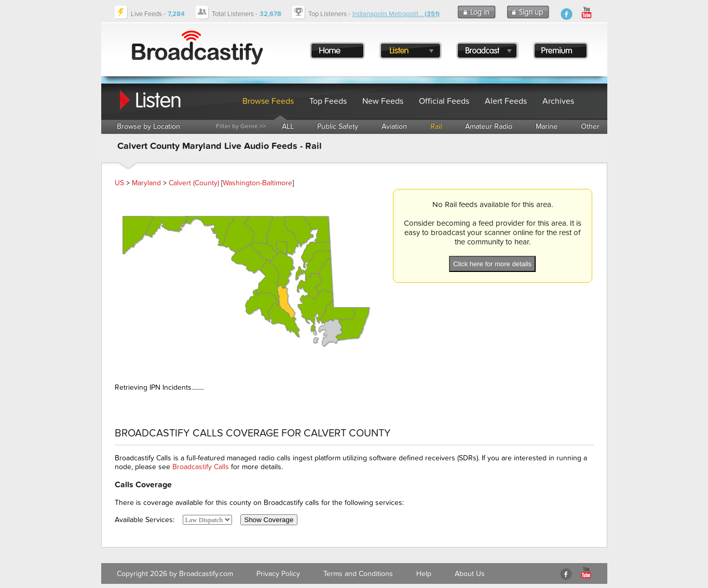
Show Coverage (269, 520)
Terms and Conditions (358, 574)
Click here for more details (492, 264)
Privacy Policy (278, 574)
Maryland (146, 183)
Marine (547, 126)
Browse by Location (148, 126)
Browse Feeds (268, 101)
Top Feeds (328, 101)
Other (590, 126)
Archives (558, 101)
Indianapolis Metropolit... (396, 14)
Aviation (394, 126)
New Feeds (383, 101)
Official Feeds (444, 101)
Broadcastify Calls (201, 467)
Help (424, 574)
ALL (288, 126)
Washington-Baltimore (257, 183)
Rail (436, 126)
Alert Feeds (506, 101)
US (119, 183)
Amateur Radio (489, 126)
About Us (470, 574)
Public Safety (338, 126)
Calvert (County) (194, 183)
